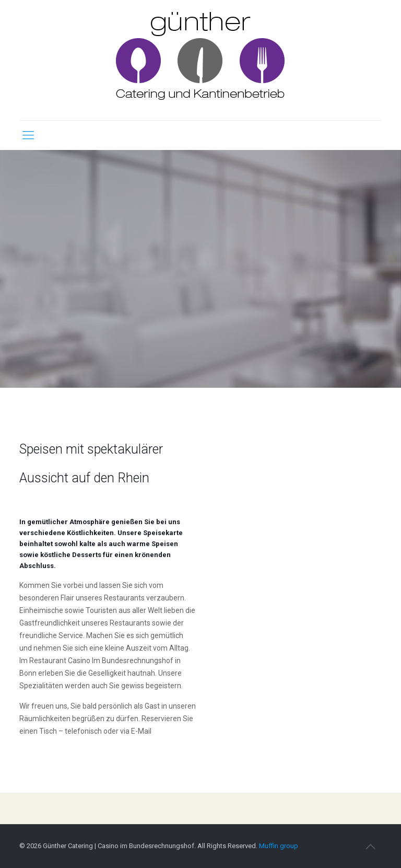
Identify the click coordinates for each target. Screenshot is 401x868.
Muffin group (279, 846)
